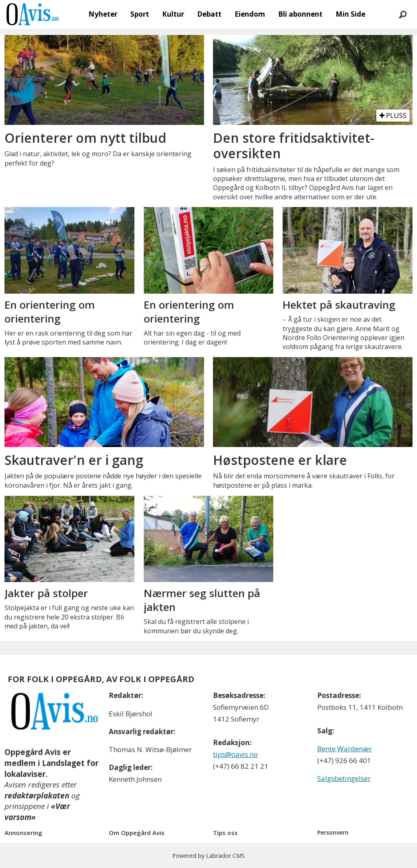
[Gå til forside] (33, 14)
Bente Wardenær (345, 749)
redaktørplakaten (37, 796)
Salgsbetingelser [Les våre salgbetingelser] (344, 778)
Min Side (350, 14)
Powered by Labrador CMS (208, 856)
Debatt (209, 14)
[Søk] (403, 14)
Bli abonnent (300, 14)
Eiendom (250, 14)
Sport (140, 14)
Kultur (173, 14)
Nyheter (103, 14)
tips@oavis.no (235, 754)
